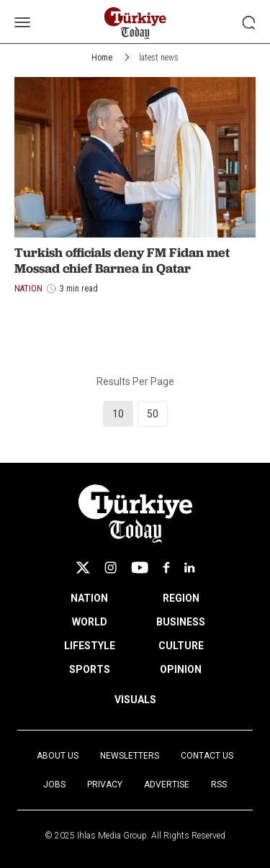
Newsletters (130, 756)
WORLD (90, 622)
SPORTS (90, 669)
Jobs (54, 785)
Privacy (105, 785)
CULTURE (181, 646)
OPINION (181, 669)
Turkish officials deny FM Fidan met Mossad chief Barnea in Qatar (122, 260)
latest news (159, 58)
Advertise (167, 785)
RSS (219, 785)
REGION (181, 598)
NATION (89, 598)
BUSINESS (181, 622)
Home (102, 58)
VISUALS (135, 700)
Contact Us (207, 756)
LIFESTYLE (90, 646)
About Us (58, 756)
